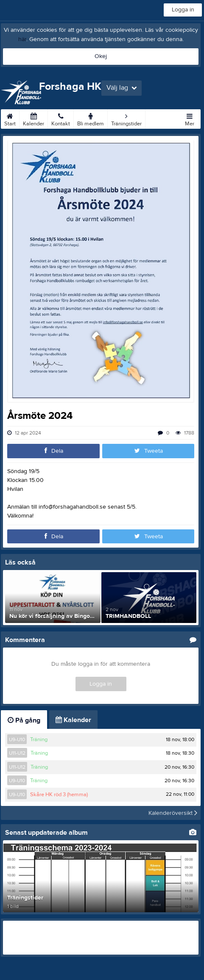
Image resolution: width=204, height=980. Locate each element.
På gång (24, 720)
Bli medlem (91, 118)
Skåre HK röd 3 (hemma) (59, 795)
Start (10, 118)
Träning (39, 739)
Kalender (34, 118)
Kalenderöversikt (173, 813)
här (22, 39)
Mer (190, 118)
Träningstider (126, 118)
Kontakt (61, 118)
